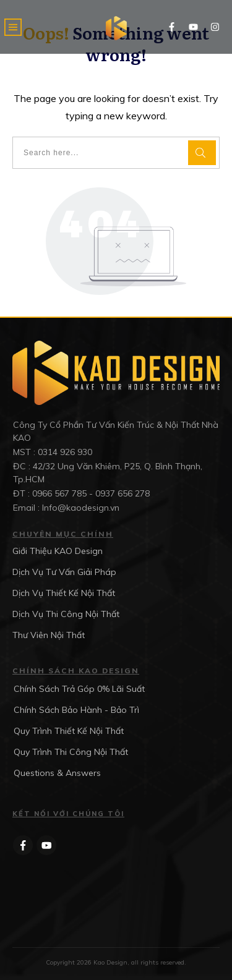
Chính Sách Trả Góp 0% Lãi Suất (79, 689)
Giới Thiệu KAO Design (58, 551)
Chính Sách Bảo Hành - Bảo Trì (76, 710)
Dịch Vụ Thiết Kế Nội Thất (64, 593)
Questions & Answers (57, 773)
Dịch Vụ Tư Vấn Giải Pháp (64, 572)
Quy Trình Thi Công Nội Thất (71, 752)
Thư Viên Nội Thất (49, 635)
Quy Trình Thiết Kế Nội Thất (69, 731)
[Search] (202, 153)
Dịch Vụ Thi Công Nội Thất (66, 614)
